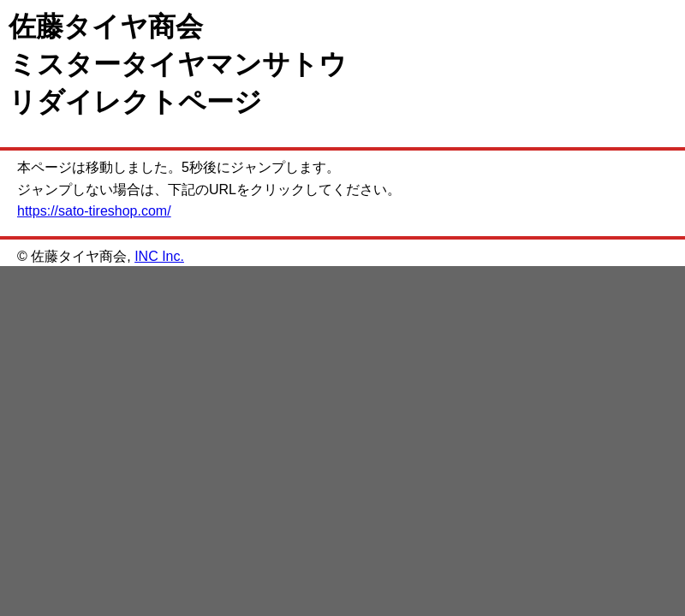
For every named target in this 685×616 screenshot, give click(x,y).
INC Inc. (159, 256)
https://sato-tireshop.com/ (94, 211)
